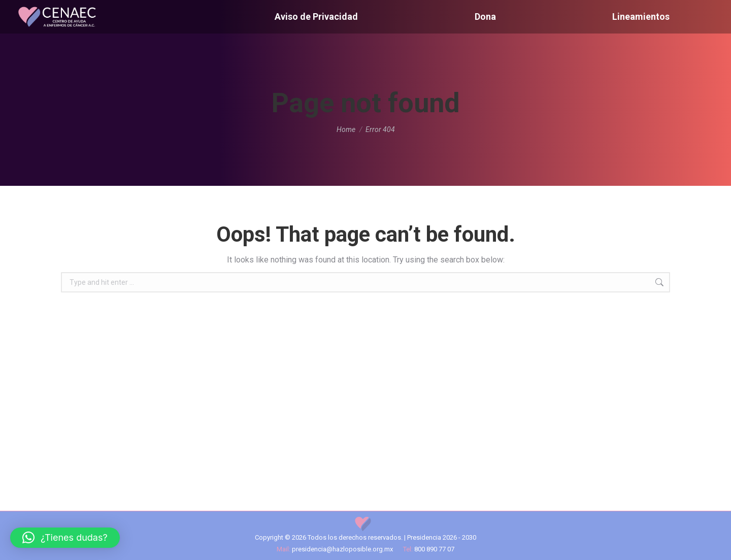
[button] (65, 538)
